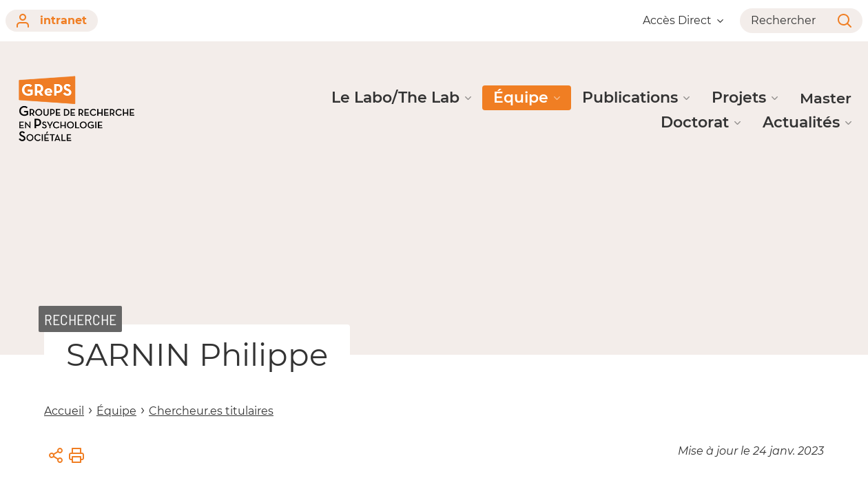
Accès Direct (683, 20)
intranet (52, 21)
